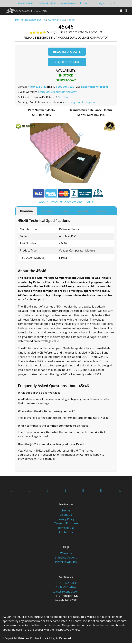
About (43, 203)
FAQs (89, 203)
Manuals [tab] (102, 212)
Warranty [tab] (83, 212)
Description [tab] (26, 212)
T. (120, 491)
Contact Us (66, 533)
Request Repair (67, 62)
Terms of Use (66, 528)
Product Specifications (67, 203)
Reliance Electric (35, 20)
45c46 (71, 20)
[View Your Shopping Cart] (115, 3)
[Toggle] (126, 11)
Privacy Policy (66, 520)
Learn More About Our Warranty (57, 93)
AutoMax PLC (56, 20)
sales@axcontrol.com (74, 3)
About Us (66, 515)
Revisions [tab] (47, 212)
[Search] (121, 11)
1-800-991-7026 (47, 3)
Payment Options (66, 562)
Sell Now (63, 98)
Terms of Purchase (66, 524)
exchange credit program (80, 103)
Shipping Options (66, 558)
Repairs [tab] (65, 212)
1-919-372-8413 (24, 3)
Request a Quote (67, 52)
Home (19, 20)
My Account (106, 3)
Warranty (66, 554)
